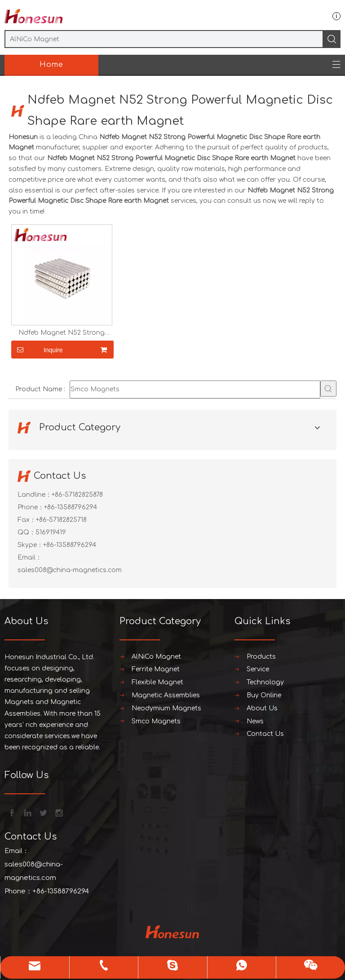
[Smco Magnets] (195, 389)
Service (258, 669)
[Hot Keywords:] (328, 389)
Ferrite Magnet (156, 669)
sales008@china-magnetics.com (70, 570)
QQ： (27, 532)
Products (261, 657)
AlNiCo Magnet (156, 657)
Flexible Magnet (157, 682)
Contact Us (265, 734)
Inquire (37, 350)
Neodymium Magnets (166, 708)
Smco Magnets (156, 721)
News (255, 721)
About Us (262, 708)
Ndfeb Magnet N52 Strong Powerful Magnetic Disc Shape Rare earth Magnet (62, 333)
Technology (265, 682)
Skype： (30, 545)
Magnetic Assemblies (166, 695)
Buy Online (264, 695)
